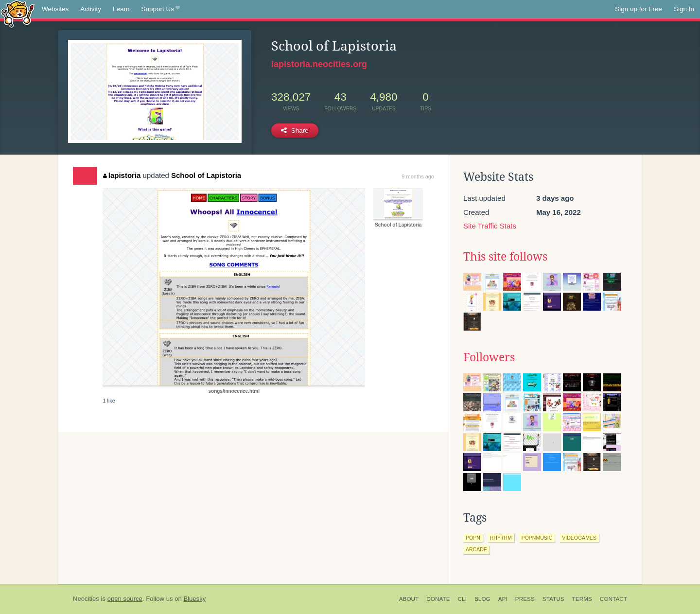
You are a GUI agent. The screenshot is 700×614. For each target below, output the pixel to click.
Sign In (684, 9)
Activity (91, 9)
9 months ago (418, 176)
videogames (579, 538)
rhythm (501, 538)
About (409, 599)
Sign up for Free (639, 9)
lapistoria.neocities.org (319, 64)
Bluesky (194, 599)
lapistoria (122, 175)
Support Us (161, 9)
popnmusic (537, 538)
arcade (476, 549)
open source (125, 599)
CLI (462, 599)
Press (525, 599)
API (503, 599)
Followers (489, 357)
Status (553, 599)
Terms (582, 599)
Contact (613, 599)
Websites (55, 9)
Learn (121, 9)
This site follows (505, 257)
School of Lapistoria (206, 175)
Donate (438, 599)
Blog (482, 599)
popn (473, 538)
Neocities (86, 599)
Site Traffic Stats (490, 226)
